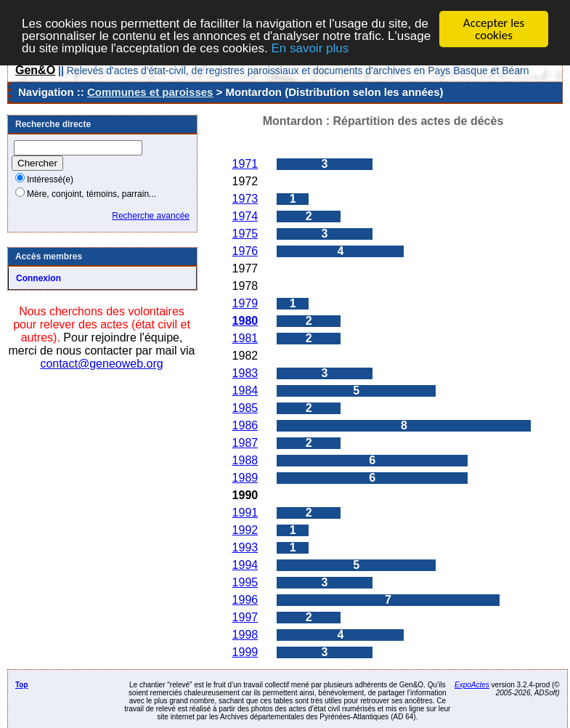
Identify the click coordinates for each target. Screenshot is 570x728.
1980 (245, 321)
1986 (245, 425)
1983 (245, 373)
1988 (245, 460)
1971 (245, 164)
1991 (245, 513)
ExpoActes (472, 685)
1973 (245, 199)
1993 (245, 547)
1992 (245, 530)
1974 (245, 216)
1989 (245, 478)
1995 (245, 582)
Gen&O (35, 70)
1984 (245, 391)
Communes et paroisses (150, 92)
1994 (245, 565)
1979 (245, 303)
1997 (245, 617)
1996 (245, 600)
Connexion (38, 278)
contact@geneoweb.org (101, 364)
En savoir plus (310, 48)
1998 (245, 635)
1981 (245, 338)
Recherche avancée (151, 216)
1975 (245, 234)
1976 (245, 251)
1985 (245, 408)
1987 (245, 443)
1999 (245, 652)
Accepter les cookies (494, 29)
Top (22, 685)
